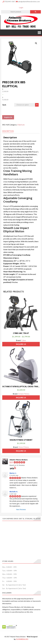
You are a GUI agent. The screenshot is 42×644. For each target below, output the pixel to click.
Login (21, 7)
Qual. (4, 105)
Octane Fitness (24, 394)
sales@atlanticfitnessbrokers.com (28, 2)
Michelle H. (14, 492)
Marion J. (13, 473)
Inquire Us (8, 117)
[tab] (8, 131)
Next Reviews (21, 510)
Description (8, 131)
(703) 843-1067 (9, 2)
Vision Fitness (24, 447)
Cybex (24, 340)
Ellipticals (21, 125)
